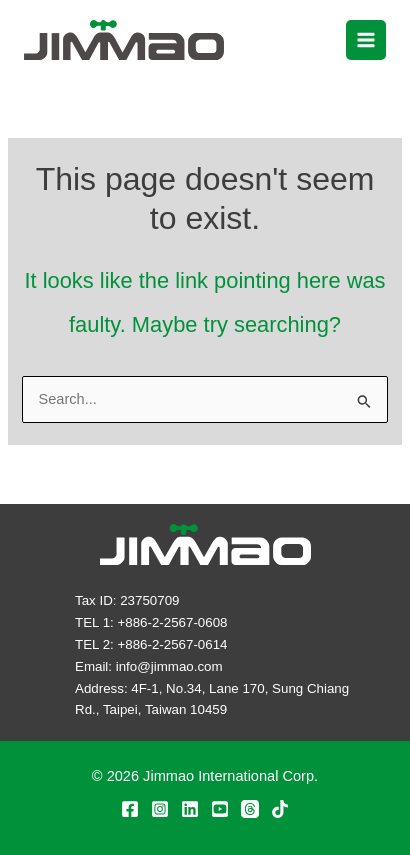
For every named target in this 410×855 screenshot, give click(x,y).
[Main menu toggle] (366, 40)
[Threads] (250, 809)
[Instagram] (160, 809)
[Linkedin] (190, 809)
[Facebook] (130, 809)
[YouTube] (220, 809)
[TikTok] (280, 809)
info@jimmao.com (169, 666)
